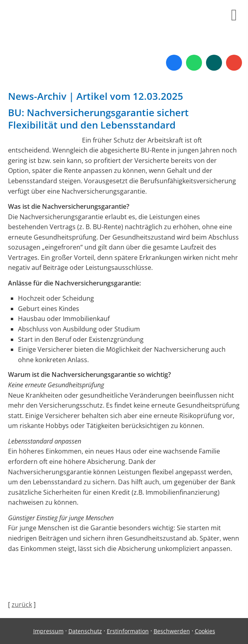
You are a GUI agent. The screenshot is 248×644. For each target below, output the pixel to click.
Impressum (48, 631)
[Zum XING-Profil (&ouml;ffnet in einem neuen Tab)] (214, 63)
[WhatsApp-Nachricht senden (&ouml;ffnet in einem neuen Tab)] (194, 63)
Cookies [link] (205, 631)
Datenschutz (85, 631)
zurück (22, 604)
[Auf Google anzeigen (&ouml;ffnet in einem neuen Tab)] (234, 63)
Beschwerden (172, 631)
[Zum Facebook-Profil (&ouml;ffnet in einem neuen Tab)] (174, 63)
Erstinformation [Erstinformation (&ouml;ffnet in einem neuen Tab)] (128, 631)
